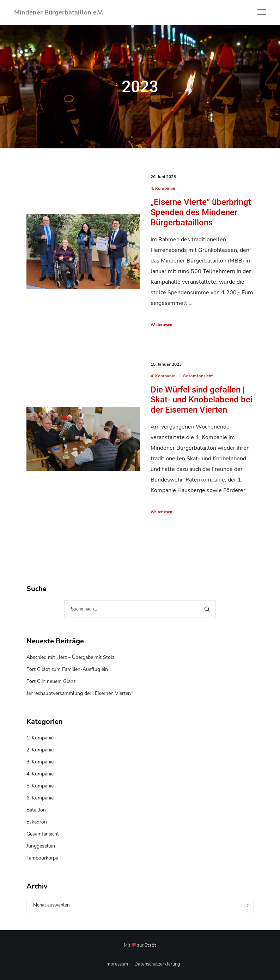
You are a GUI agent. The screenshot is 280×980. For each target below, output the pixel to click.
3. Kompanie (40, 762)
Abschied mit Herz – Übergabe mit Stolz (70, 657)
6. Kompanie (40, 798)
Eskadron (37, 822)
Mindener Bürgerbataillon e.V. (59, 12)
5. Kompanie (40, 786)
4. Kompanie (163, 188)
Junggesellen (41, 846)
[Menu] (258, 12)
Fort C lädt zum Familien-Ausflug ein (67, 669)
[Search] (207, 609)
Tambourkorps (42, 858)
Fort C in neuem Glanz (51, 681)
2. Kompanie (40, 750)
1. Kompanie (40, 738)
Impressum (117, 964)
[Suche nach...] (140, 609)
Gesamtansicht (198, 376)
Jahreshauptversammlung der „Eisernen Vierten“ (80, 693)
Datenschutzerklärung (157, 964)
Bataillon (36, 810)
